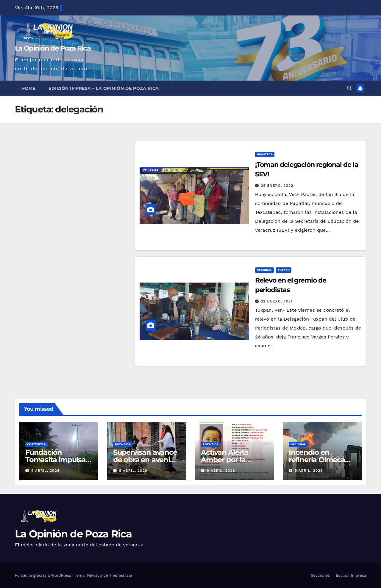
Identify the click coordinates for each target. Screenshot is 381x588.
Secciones (320, 575)
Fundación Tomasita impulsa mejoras (56, 460)
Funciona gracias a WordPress (44, 575)
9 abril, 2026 (45, 471)
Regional (264, 270)
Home (28, 88)
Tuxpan (284, 270)
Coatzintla (36, 444)
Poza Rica (123, 444)
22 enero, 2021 (277, 301)
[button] (349, 88)
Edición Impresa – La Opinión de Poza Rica (104, 88)
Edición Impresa (351, 575)
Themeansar (121, 575)
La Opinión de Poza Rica (53, 48)
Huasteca (265, 154)
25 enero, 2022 (277, 186)
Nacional (298, 444)
